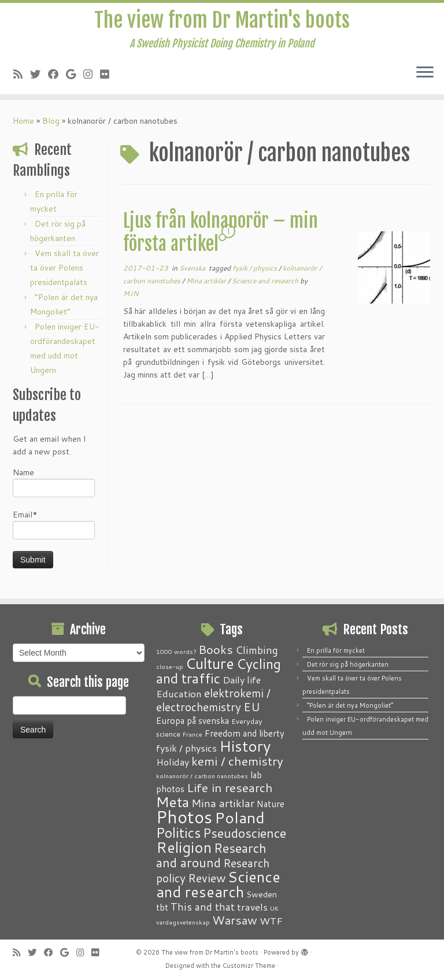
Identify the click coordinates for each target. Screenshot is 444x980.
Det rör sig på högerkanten (348, 664)
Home (23, 127)
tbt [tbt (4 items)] (162, 907)
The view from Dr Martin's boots (222, 23)
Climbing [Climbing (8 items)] (257, 650)
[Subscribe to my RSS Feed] (22, 80)
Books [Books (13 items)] (216, 650)
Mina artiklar (207, 286)
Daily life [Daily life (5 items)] (242, 680)
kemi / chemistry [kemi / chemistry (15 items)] (237, 761)
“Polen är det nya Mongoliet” (350, 705)
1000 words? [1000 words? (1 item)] (176, 651)
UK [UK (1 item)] (274, 908)
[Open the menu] (425, 79)
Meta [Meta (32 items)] (173, 802)
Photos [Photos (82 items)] (184, 817)
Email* (54, 530)
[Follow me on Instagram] (92, 80)
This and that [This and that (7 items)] (203, 907)
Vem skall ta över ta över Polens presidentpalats (64, 273)
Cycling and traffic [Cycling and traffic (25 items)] (219, 671)
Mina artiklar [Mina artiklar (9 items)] (223, 803)
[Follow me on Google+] (75, 80)
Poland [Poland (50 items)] (240, 818)
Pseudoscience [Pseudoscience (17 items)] (245, 833)
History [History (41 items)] (245, 746)
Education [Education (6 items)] (179, 693)
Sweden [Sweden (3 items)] (262, 894)
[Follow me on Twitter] (39, 80)
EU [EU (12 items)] (252, 707)
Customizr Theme (249, 966)
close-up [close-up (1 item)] (170, 666)
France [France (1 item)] (193, 734)
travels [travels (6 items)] (252, 907)
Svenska (193, 274)
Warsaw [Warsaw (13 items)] (235, 920)
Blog (51, 127)
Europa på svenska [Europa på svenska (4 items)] (193, 720)
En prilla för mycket (336, 650)
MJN (131, 299)
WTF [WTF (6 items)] (271, 920)
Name (54, 488)
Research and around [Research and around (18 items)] (211, 855)
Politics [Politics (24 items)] (178, 833)
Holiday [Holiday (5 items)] (173, 762)
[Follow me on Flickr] (108, 80)
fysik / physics (256, 274)
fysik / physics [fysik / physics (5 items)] (186, 748)
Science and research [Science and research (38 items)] (218, 884)
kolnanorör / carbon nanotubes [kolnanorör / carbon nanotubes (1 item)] (202, 776)
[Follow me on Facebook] (57, 80)
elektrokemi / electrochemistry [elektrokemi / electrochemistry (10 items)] (213, 700)
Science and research (266, 286)
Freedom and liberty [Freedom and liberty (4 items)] (245, 733)
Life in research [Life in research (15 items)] (230, 787)
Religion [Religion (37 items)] (184, 847)
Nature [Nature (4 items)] (271, 804)
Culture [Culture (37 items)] (210, 663)
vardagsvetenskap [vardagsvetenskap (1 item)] (183, 922)
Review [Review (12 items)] (207, 878)
